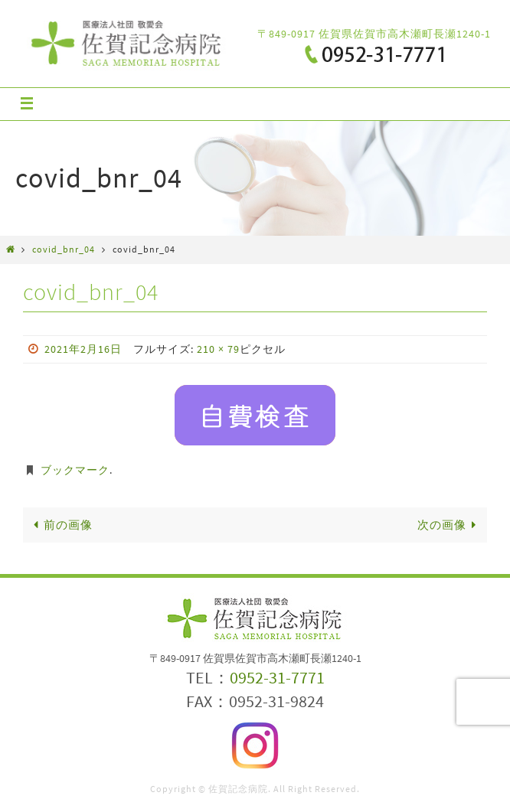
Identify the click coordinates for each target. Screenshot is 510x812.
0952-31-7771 (277, 677)
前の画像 (60, 525)
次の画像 (450, 525)
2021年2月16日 (83, 349)
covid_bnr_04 (64, 249)
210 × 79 (218, 349)
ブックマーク (75, 470)
